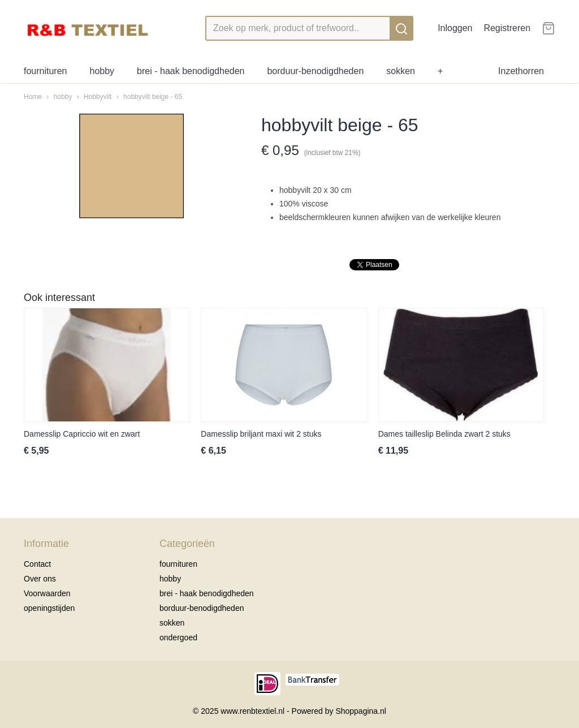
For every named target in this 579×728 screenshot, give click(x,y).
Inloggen (455, 28)
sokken (401, 71)
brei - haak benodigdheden (191, 71)
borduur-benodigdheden (315, 71)
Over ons (40, 579)
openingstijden (49, 608)
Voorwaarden (47, 593)
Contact (37, 564)
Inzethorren (521, 71)
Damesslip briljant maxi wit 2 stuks (261, 434)
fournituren (46, 71)
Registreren (507, 28)
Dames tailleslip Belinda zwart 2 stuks (444, 434)
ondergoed (178, 637)
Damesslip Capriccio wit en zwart (82, 434)
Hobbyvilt (98, 97)
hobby (102, 71)
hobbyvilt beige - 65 (153, 97)
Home (33, 97)
